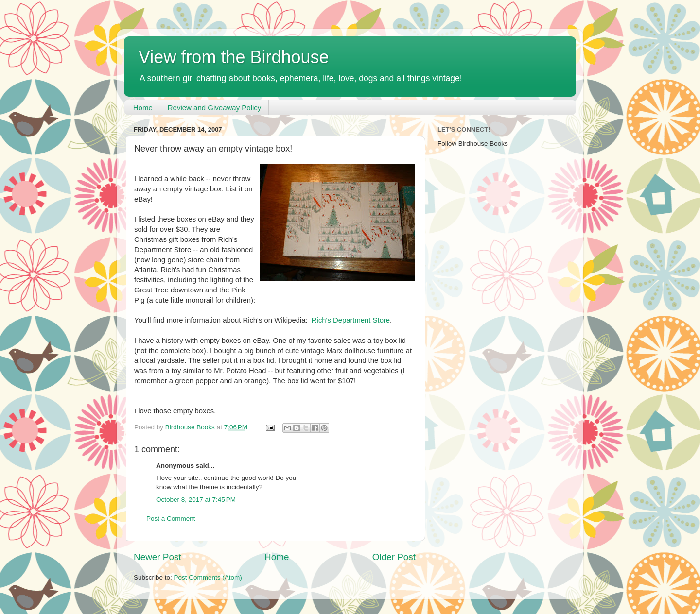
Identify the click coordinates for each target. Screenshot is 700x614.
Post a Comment (171, 519)
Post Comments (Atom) (208, 577)
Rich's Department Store (351, 320)
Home (143, 108)
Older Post (394, 557)
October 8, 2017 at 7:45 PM (196, 500)
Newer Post (157, 557)
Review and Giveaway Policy (215, 108)
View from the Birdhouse (234, 57)
